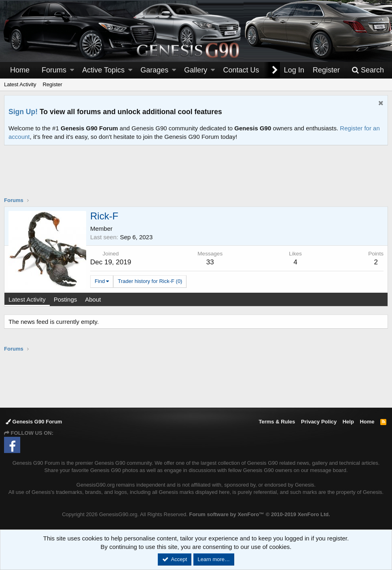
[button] (72, 70)
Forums (54, 70)
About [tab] (93, 299)
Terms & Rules (277, 422)
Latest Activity (20, 84)
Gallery (196, 70)
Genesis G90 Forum (34, 422)
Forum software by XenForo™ (259, 514)
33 (210, 262)
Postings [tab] (66, 299)
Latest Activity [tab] (27, 299)
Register (52, 84)
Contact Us (241, 70)
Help (348, 422)
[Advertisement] (196, 176)
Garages (154, 70)
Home (20, 70)
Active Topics (103, 70)
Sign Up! (23, 112)
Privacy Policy (319, 422)
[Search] (368, 70)
